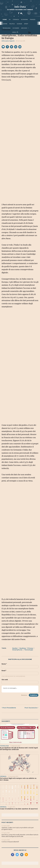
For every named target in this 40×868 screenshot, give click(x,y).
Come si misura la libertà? (10, 842)
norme (5, 24)
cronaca (16, 19)
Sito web (5, 680)
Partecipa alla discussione (20, 659)
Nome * (4, 664)
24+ (10, 19)
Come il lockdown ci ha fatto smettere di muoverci (19, 809)
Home (5, 19)
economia (24, 19)
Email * (4, 671)
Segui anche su (20, 850)
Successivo (32, 708)
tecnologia (7, 28)
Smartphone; (17, 650)
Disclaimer (24, 695)
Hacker (15, 648)
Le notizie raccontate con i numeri (20, 9)
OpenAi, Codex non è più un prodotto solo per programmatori (18, 828)
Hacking (23, 648)
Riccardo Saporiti (8, 41)
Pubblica (34, 695)
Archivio (24, 28)
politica (12, 24)
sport (26, 24)
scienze (19, 24)
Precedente (9, 708)
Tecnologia (29, 650)
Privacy (30, 648)
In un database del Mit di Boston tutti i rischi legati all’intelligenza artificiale (19, 749)
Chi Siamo (16, 28)
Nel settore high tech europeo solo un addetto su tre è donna (18, 779)
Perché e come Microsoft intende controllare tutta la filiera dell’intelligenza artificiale (20, 835)
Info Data (20, 7)
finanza (33, 19)
